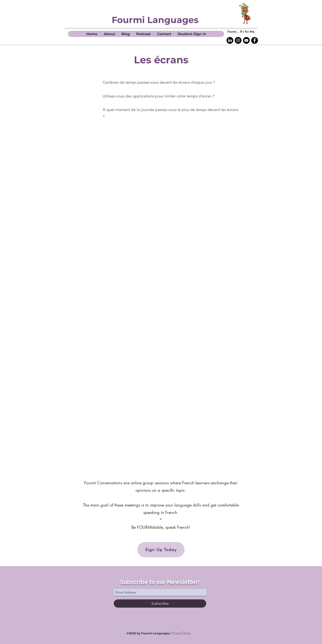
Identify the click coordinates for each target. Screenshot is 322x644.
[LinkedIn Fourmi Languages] (230, 40)
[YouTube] (246, 40)
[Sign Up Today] (161, 550)
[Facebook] (255, 40)
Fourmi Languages (155, 20)
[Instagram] (238, 40)
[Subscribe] (160, 604)
